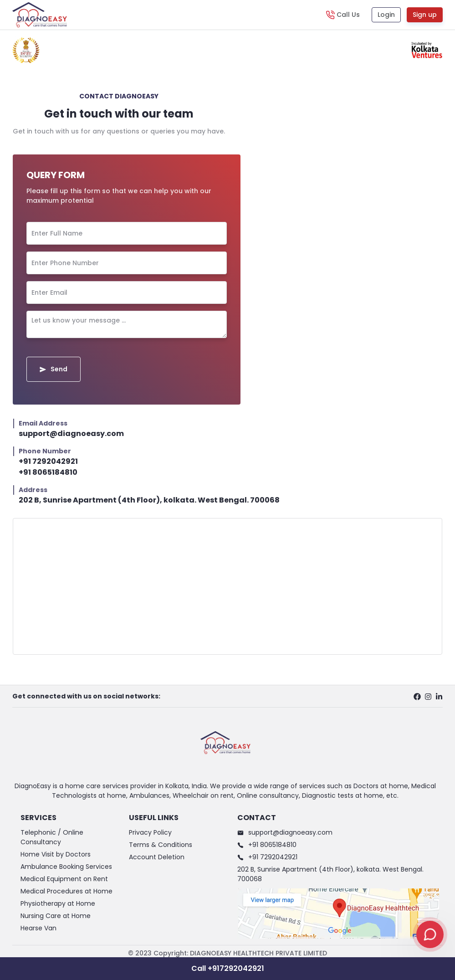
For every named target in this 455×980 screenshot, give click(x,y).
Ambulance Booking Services (66, 867)
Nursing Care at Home (56, 916)
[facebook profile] (417, 696)
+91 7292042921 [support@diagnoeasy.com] (48, 461)
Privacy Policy (150, 832)
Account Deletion (157, 857)
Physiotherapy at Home (58, 903)
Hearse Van (38, 928)
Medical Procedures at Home (66, 891)
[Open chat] (430, 934)
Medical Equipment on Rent (64, 879)
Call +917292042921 (228, 968)
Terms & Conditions (161, 845)
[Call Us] (343, 15)
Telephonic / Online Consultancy (52, 837)
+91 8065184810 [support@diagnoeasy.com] (48, 472)
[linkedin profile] (439, 696)
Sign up (425, 15)
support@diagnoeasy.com (71, 434)
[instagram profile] (428, 696)
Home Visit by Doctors (56, 854)
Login (386, 15)
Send (54, 369)
